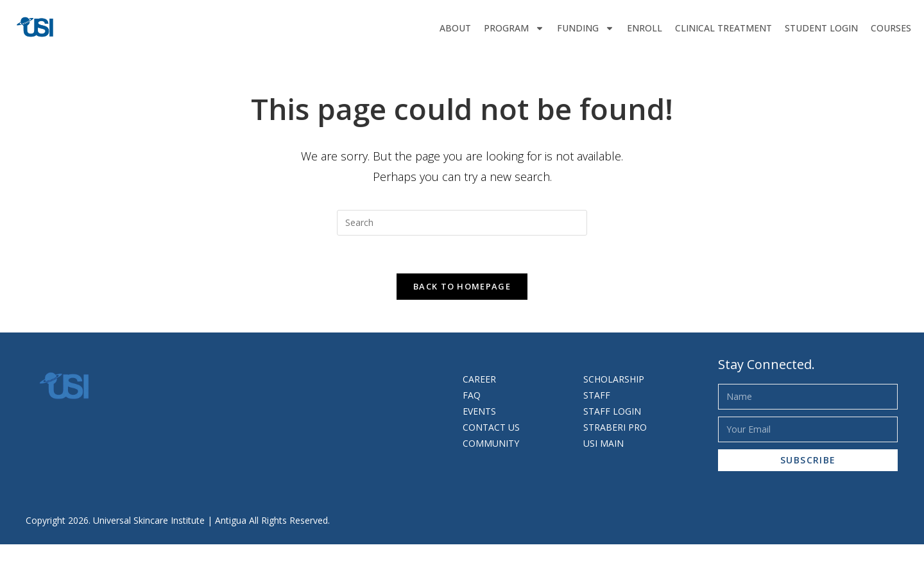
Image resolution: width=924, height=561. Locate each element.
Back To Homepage (462, 288)
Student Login (821, 28)
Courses (891, 28)
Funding (586, 28)
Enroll (645, 28)
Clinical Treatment (723, 28)
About (455, 28)
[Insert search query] (462, 223)
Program (514, 28)
